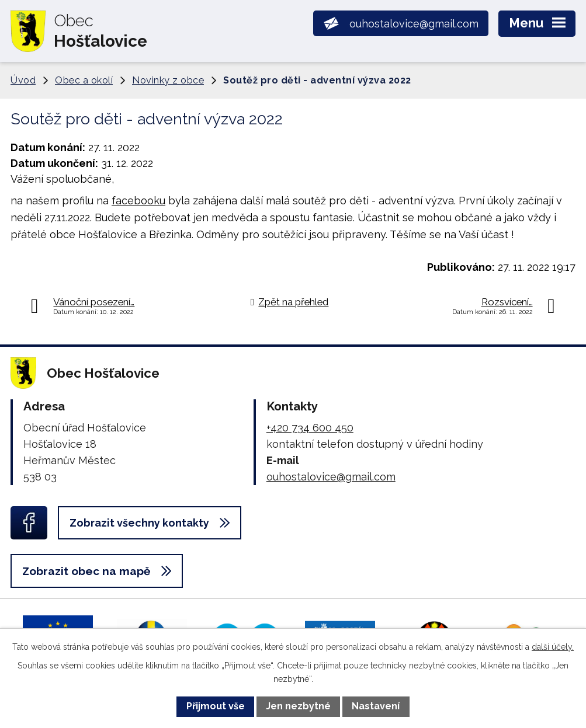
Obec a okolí (84, 80)
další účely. (553, 647)
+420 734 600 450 (310, 428)
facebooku (138, 201)
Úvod (23, 80)
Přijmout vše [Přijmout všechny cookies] (216, 706)
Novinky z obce (168, 80)
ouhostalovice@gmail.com (331, 477)
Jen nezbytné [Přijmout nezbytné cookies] (298, 706)
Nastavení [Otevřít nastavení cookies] (376, 706)
